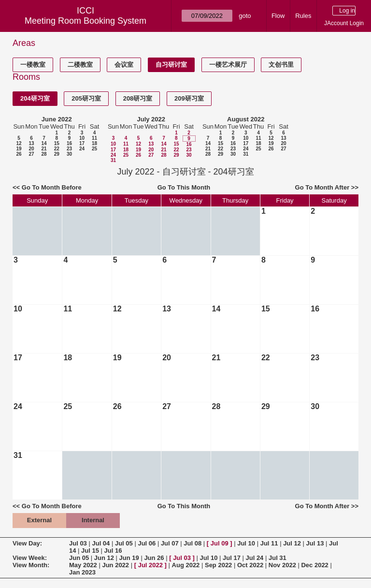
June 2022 (57, 119)
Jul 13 (315, 543)
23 (69, 149)
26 (19, 154)
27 (31, 154)
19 (19, 149)
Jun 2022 (115, 565)
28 (44, 154)
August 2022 (246, 119)
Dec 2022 (314, 565)
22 (57, 149)
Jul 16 (113, 551)
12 (19, 143)
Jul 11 (269, 543)
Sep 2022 (218, 565)
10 (82, 138)
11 (94, 138)
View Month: (31, 565)
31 (113, 160)
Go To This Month (184, 187)
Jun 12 (104, 558)
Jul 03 (78, 543)
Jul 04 (101, 543)
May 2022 (83, 565)
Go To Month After (322, 187)
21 (44, 149)
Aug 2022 (186, 565)
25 (94, 149)
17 (82, 143)
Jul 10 (246, 543)
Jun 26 (154, 558)
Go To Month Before (52, 187)
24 (82, 149)
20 (31, 149)
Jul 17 (232, 558)
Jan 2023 (82, 572)
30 (69, 154)
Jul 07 (170, 543)
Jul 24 (255, 558)
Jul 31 (278, 558)
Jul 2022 (150, 565)
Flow (278, 16)
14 (44, 143)
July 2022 (151, 119)
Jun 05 (79, 558)
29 (57, 154)
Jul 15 (90, 551)
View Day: (27, 543)
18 (94, 143)
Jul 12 (292, 543)
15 (57, 143)
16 (69, 143)
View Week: (30, 558)
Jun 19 (129, 558)
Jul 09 (220, 543)
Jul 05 (124, 543)
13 (31, 143)
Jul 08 (193, 543)
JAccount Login (344, 23)
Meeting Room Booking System (86, 21)
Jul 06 (147, 543)
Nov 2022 (282, 565)
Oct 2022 (250, 565)
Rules (303, 16)
